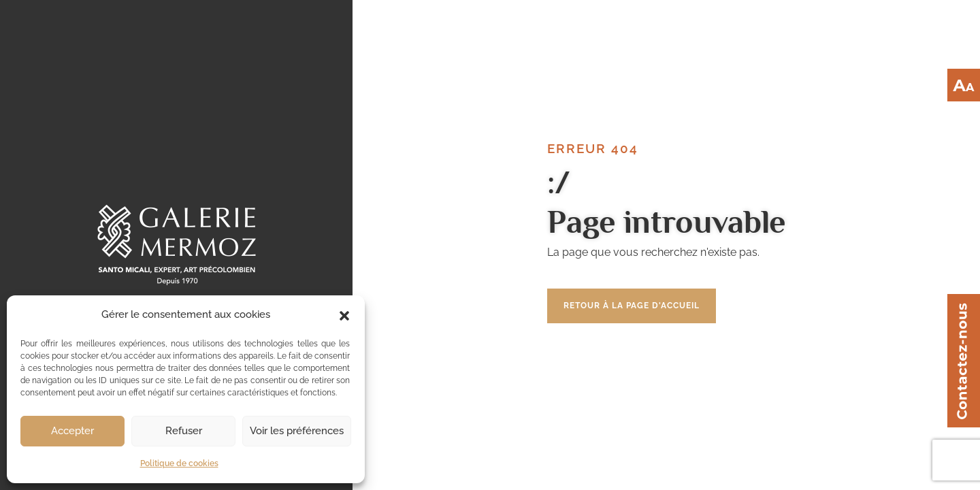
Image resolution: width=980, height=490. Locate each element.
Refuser (184, 431)
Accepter (72, 431)
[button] (344, 314)
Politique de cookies (179, 463)
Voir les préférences (297, 431)
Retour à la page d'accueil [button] (632, 306)
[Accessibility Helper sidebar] (964, 85)
